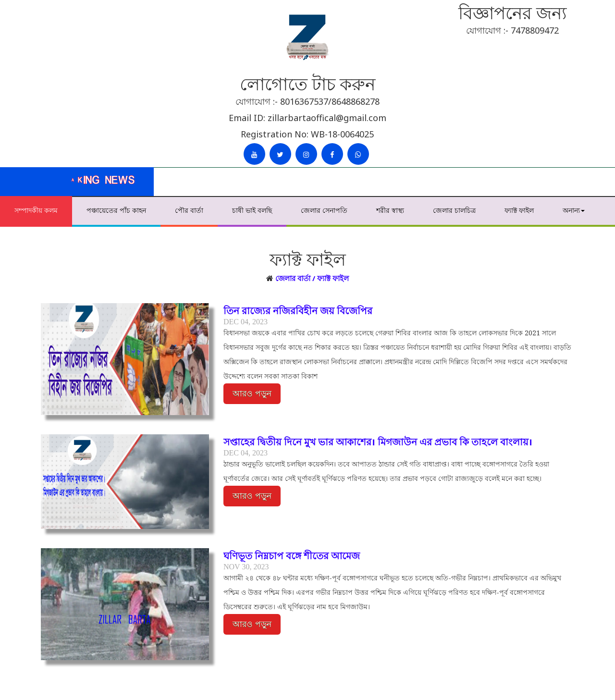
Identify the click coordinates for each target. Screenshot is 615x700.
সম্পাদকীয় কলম (36, 210)
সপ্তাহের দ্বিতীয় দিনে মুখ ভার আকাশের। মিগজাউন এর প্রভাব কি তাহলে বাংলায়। (378, 442)
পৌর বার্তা (189, 210)
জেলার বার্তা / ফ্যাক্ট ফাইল (312, 278)
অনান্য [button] (574, 210)
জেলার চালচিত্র (454, 210)
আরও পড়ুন (252, 394)
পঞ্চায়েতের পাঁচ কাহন (116, 210)
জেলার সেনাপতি (324, 210)
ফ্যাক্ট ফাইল (519, 210)
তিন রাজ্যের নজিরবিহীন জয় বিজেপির (298, 311)
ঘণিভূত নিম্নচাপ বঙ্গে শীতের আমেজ (292, 556)
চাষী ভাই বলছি (252, 210)
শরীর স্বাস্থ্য (390, 210)
